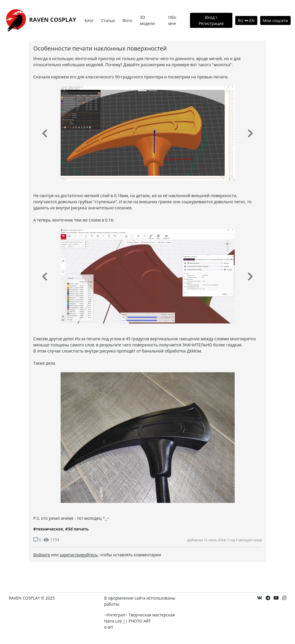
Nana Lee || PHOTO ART (127, 621)
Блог (89, 20)
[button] (45, 133)
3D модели (147, 20)
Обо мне (172, 20)
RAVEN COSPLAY (40, 20)
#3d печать (77, 529)
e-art (109, 627)
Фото (127, 20)
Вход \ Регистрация (211, 20)
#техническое (48, 529)
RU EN (246, 20)
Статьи (108, 20)
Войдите (42, 555)
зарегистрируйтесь (79, 555)
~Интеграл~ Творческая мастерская (139, 615)
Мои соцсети (276, 20)
